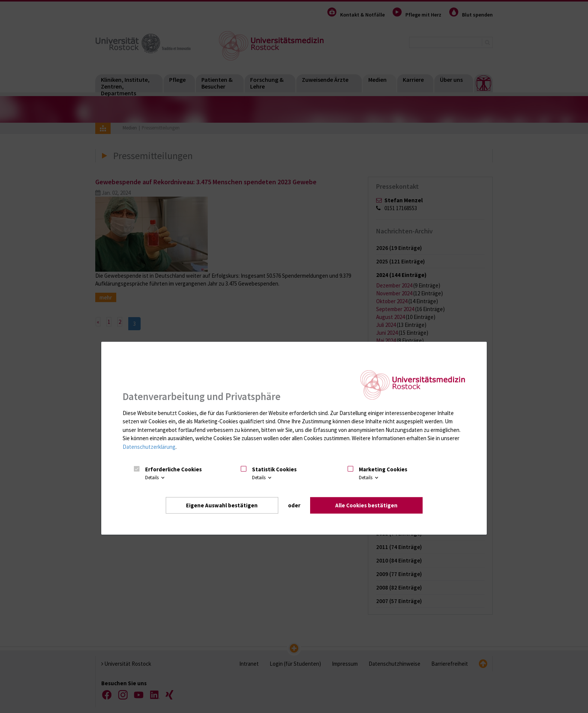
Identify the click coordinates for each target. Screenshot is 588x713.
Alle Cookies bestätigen (366, 505)
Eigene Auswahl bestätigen (222, 505)
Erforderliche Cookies (173, 469)
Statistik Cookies (274, 469)
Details (155, 478)
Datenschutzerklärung (149, 447)
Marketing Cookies (383, 469)
